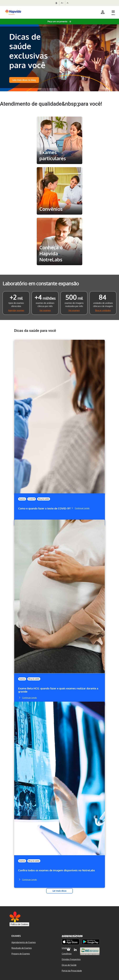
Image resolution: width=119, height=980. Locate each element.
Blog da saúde (44, 499)
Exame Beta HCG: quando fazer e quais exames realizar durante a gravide (58, 690)
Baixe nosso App (72, 936)
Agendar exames (16, 310)
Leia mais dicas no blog (24, 80)
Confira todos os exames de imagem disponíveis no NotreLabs (57, 870)
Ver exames (45, 310)
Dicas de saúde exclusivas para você (28, 51)
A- (68, 3)
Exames (22, 499)
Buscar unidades (103, 310)
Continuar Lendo (80, 508)
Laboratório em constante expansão (41, 283)
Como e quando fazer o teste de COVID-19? (44, 508)
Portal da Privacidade (72, 971)
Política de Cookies (19, 924)
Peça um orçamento (57, 21)
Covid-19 (32, 499)
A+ (62, 3)
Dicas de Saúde (69, 965)
